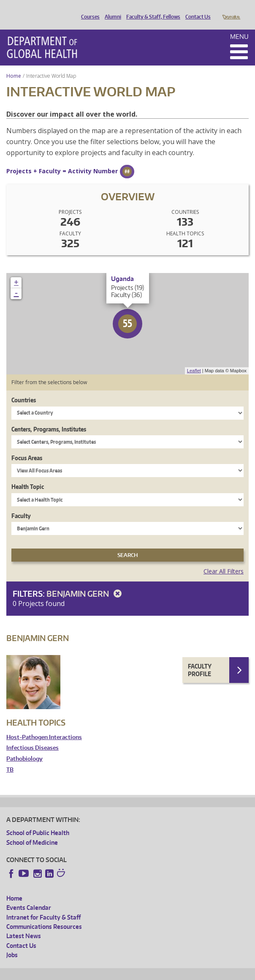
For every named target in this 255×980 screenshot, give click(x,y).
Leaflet (194, 359)
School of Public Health (38, 821)
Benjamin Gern (85, 582)
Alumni (111, 10)
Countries (24, 388)
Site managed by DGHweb (203, 972)
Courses (88, 10)
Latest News (24, 924)
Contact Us (196, 10)
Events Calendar (29, 896)
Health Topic (28, 475)
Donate (231, 10)
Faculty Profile (200, 658)
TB (10, 758)
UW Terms (152, 972)
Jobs (12, 943)
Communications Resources (44, 915)
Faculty (21, 504)
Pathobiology (24, 747)
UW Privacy (118, 972)
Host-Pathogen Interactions (44, 725)
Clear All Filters (224, 559)
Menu (239, 25)
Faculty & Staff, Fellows (151, 10)
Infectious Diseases (33, 736)
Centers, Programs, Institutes (49, 417)
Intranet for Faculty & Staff (43, 905)
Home (14, 64)
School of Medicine (32, 831)
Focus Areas (27, 446)
